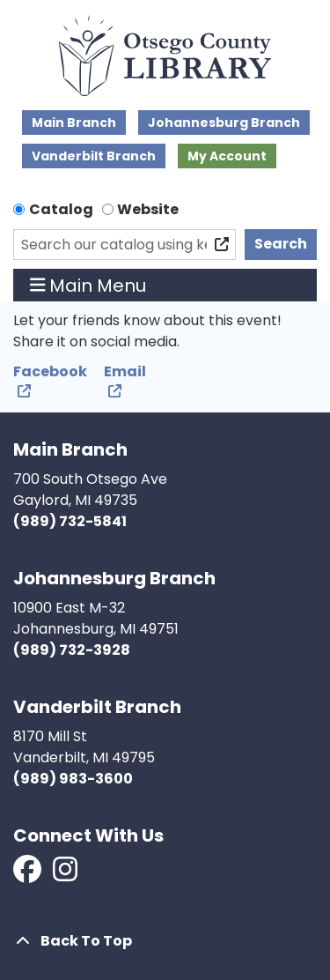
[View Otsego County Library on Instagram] (65, 875)
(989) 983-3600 (73, 779)
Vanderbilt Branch (94, 156)
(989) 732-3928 (72, 650)
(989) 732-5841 (70, 521)
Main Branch (74, 122)
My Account (227, 156)
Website (148, 209)
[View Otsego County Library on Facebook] (29, 875)
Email (125, 371)
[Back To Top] (165, 941)
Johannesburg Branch (224, 122)
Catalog (61, 209)
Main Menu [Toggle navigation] (88, 286)
